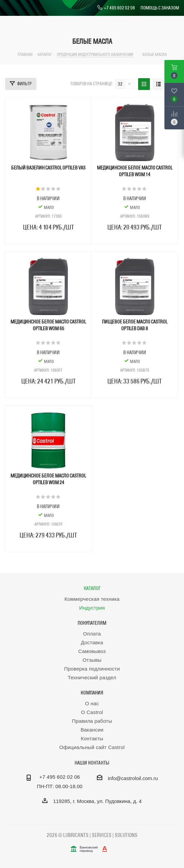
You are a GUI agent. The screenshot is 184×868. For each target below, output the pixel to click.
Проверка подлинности (92, 669)
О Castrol (92, 712)
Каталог (92, 588)
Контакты (92, 738)
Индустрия (92, 608)
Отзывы (92, 660)
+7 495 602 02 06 (116, 8)
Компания (92, 693)
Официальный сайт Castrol (92, 747)
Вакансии (92, 730)
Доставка (92, 642)
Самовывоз (92, 651)
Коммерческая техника (92, 599)
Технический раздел (92, 677)
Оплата (92, 634)
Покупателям (92, 623)
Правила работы (92, 721)
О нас (92, 703)
